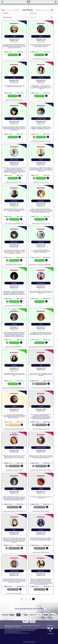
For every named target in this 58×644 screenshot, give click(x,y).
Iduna (14, 448)
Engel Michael (14, 571)
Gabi (14, 36)
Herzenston (14, 201)
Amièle (41, 489)
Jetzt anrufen (13, 55)
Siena (41, 160)
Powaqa (14, 365)
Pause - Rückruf (15, 425)
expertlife (29, 2)
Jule (41, 365)
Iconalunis (41, 242)
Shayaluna (41, 201)
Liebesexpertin (41, 283)
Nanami (14, 119)
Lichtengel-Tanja (41, 119)
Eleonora (41, 78)
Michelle (14, 283)
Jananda (14, 324)
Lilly (14, 78)
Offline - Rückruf (42, 384)
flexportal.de (33, 642)
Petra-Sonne (14, 242)
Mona (41, 36)
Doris (41, 324)
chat (34, 137)
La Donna (41, 407)
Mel (14, 530)
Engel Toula (41, 571)
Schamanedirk (14, 160)
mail (20, 55)
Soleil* (14, 489)
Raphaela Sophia (41, 448)
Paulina (41, 530)
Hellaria (14, 407)
